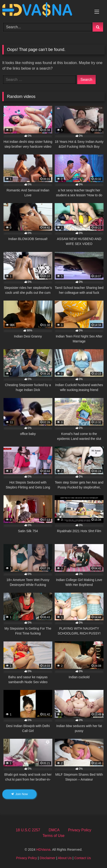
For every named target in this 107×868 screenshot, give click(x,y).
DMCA (54, 830)
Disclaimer (48, 858)
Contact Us (83, 858)
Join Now (19, 794)
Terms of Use (53, 836)
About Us (65, 858)
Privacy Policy (80, 830)
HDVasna (43, 850)
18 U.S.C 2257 (28, 830)
